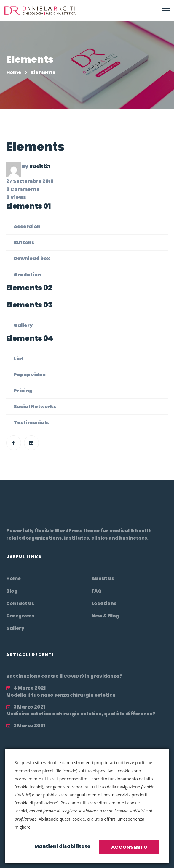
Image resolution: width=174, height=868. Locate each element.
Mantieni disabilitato (62, 846)
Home (14, 72)
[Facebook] (14, 443)
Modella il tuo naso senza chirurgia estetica (61, 695)
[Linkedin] (31, 443)
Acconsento (129, 847)
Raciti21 (40, 166)
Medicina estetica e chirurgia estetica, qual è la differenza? (81, 714)
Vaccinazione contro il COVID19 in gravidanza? (64, 676)
